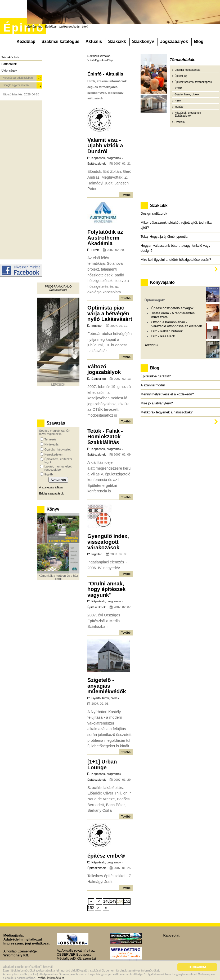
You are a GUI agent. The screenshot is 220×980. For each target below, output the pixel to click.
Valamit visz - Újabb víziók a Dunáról (105, 146)
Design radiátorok (154, 213)
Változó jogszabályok (104, 369)
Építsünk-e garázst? (156, 376)
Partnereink (9, 64)
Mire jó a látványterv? (157, 403)
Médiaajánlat (14, 935)
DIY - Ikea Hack (163, 336)
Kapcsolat (171, 935)
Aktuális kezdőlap (100, 56)
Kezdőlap (26, 41)
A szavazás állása (51, 487)
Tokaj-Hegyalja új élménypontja (164, 237)
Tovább (126, 195)
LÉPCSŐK (58, 385)
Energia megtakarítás (187, 70)
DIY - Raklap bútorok (167, 331)
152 (91, 908)
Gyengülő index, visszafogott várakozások (108, 542)
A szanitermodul (153, 385)
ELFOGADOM (197, 967)
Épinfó (24, 28)
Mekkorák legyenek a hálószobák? (167, 412)
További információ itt (51, 978)
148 (106, 901)
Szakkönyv (143, 41)
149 (113, 901)
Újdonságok (9, 70)
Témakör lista (10, 57)
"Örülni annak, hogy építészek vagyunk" (107, 589)
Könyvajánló (162, 282)
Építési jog (99, 379)
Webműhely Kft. (16, 955)
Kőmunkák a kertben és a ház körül (58, 577)
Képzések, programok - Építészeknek (188, 114)
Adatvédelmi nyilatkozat (23, 939)
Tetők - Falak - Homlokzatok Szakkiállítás (105, 437)
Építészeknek (58, 290)
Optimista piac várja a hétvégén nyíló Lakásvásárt (110, 313)
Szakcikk (117, 41)
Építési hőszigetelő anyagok (172, 308)
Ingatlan (97, 326)
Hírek (95, 250)
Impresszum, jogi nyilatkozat (26, 943)
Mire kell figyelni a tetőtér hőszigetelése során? (176, 260)
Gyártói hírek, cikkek (105, 698)
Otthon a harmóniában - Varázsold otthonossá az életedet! (177, 324)
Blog (199, 41)
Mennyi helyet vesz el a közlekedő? (167, 394)
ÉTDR (178, 88)
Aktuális (94, 41)
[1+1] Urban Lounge (102, 765)
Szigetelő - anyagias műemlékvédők (107, 686)
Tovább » (151, 345)
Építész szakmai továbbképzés (193, 82)
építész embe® (106, 856)
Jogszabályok (174, 41)
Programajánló (58, 286)
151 (127, 901)
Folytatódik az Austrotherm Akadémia (105, 238)
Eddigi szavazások (51, 493)
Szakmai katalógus (60, 41)
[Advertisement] (21, 180)
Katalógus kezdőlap (101, 60)
